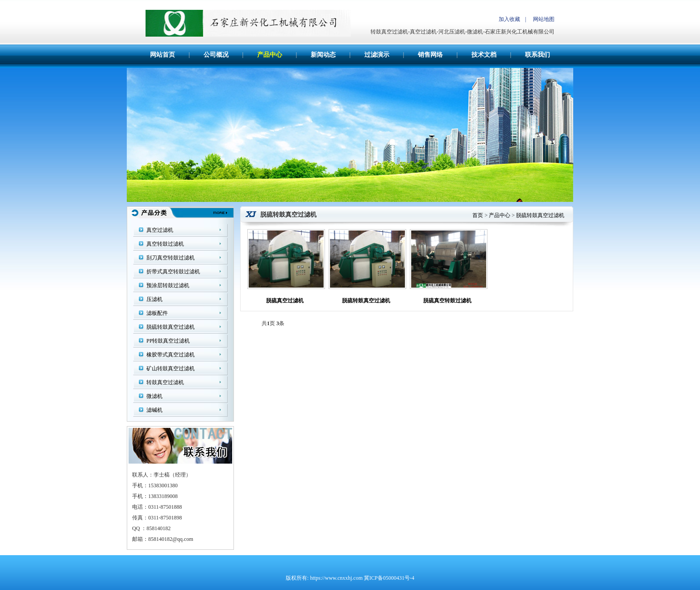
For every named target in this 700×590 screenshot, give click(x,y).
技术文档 (484, 55)
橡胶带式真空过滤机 (171, 355)
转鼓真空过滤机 (165, 382)
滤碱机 (154, 410)
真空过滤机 (160, 230)
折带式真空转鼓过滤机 (173, 272)
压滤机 (154, 299)
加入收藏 (509, 19)
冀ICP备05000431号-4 (389, 578)
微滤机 (154, 396)
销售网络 (430, 55)
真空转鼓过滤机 (165, 244)
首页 (478, 215)
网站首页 (162, 55)
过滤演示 (377, 55)
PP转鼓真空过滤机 (168, 341)
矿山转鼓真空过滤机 (171, 368)
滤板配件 (157, 313)
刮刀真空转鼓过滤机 (171, 258)
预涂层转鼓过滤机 (168, 285)
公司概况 (216, 55)
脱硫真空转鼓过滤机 (447, 301)
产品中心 (270, 55)
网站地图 (544, 19)
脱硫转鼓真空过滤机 (171, 327)
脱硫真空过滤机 (285, 301)
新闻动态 (323, 55)
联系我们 (537, 55)
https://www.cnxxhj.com (336, 578)
